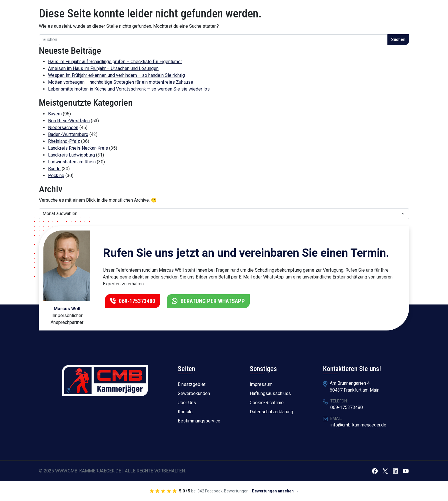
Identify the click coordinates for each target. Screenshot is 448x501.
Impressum (261, 384)
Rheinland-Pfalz (64, 141)
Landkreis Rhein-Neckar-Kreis (78, 148)
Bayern (55, 114)
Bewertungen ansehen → (275, 491)
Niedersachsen (63, 128)
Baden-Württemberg (68, 134)
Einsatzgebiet (192, 384)
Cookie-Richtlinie (267, 403)
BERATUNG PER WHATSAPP (212, 301)
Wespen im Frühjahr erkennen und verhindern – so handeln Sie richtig (116, 75)
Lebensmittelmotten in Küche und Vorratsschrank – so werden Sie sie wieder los (129, 89)
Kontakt (185, 412)
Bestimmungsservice (199, 421)
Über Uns (187, 403)
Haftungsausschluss (270, 393)
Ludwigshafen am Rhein (72, 162)
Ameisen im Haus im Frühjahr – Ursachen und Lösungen (103, 68)
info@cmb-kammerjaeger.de (358, 425)
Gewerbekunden (194, 393)
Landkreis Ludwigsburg (71, 155)
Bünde (54, 169)
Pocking (56, 176)
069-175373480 (136, 301)
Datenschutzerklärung (271, 412)
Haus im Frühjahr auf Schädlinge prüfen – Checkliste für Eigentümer (115, 62)
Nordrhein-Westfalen (69, 121)
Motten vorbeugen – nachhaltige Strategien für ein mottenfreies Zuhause (121, 82)
